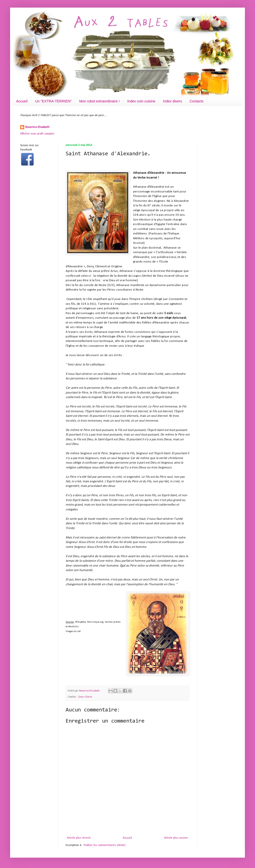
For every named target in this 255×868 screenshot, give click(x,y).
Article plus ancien (176, 838)
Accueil (22, 101)
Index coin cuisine (141, 101)
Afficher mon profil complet (37, 134)
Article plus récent (79, 838)
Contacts (197, 101)
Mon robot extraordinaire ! (99, 101)
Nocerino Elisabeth (37, 127)
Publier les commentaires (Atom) (105, 845)
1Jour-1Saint (85, 697)
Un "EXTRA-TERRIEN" (53, 101)
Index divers (172, 101)
